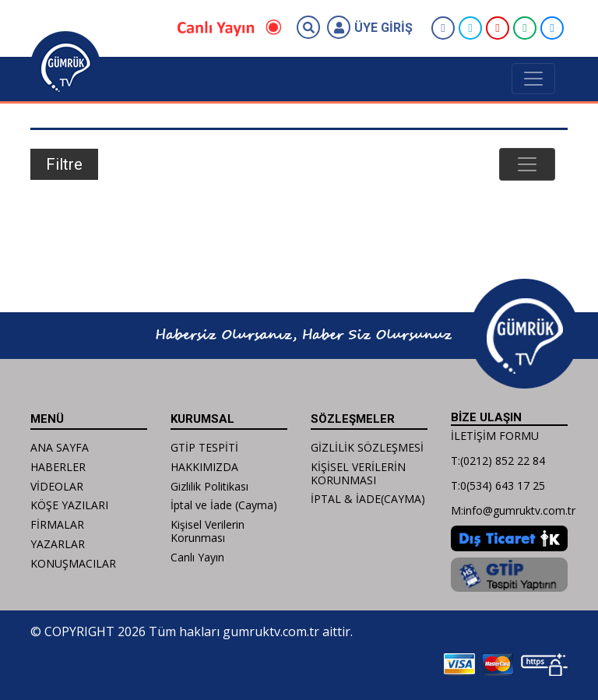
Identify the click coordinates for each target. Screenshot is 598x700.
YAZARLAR (58, 544)
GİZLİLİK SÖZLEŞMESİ (367, 447)
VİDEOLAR (57, 486)
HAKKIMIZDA (204, 467)
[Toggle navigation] (533, 79)
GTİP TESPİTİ (204, 447)
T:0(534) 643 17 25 (498, 485)
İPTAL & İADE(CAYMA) (368, 499)
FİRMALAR (57, 524)
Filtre (64, 164)
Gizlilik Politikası (209, 486)
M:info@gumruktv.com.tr (513, 510)
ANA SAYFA (60, 447)
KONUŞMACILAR (73, 563)
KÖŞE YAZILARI (69, 505)
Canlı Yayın (197, 557)
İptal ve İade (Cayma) (224, 505)
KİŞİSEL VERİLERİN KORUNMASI (358, 473)
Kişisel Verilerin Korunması (208, 531)
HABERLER (58, 467)
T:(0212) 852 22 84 (498, 461)
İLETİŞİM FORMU (495, 436)
